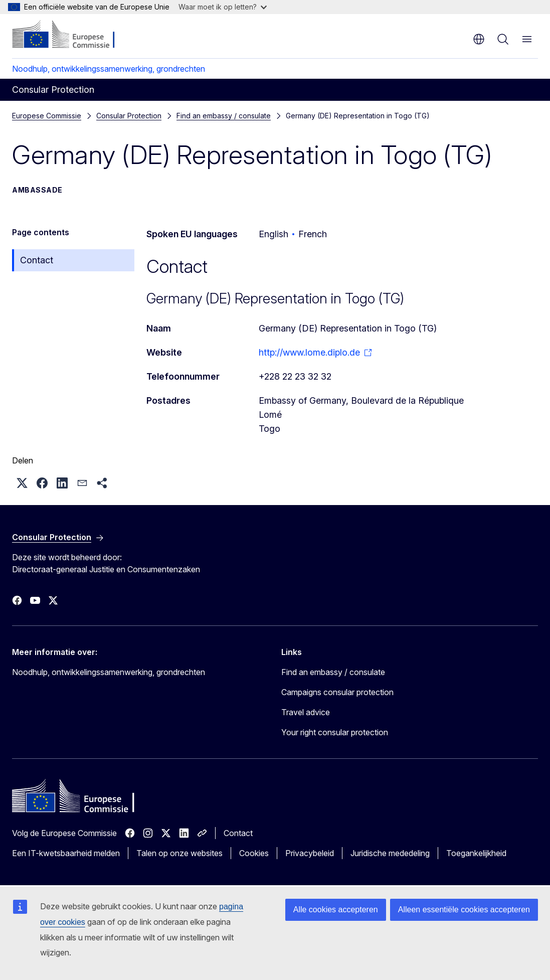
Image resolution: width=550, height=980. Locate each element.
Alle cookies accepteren (336, 910)
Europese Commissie (47, 116)
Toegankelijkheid (476, 853)
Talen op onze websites (179, 853)
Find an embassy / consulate (224, 116)
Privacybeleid (310, 853)
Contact (37, 260)
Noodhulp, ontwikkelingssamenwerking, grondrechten (109, 69)
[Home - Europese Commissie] (73, 35)
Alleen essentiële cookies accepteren (464, 910)
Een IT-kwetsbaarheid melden (66, 853)
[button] (22, 483)
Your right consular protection (335, 732)
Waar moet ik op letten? (223, 7)
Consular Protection (129, 116)
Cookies (254, 853)
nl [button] (479, 39)
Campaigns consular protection (337, 692)
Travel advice (306, 712)
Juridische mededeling (390, 853)
